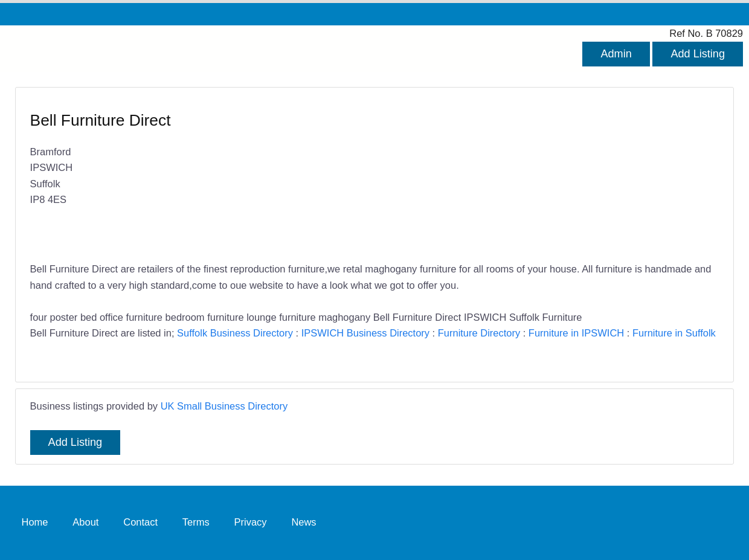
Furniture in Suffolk (674, 333)
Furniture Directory (479, 333)
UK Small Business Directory (224, 406)
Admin (616, 54)
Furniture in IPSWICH (576, 333)
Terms (196, 523)
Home (35, 523)
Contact (140, 523)
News (304, 523)
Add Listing (698, 54)
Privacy (251, 523)
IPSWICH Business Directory (365, 333)
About (85, 523)
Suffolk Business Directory (235, 333)
